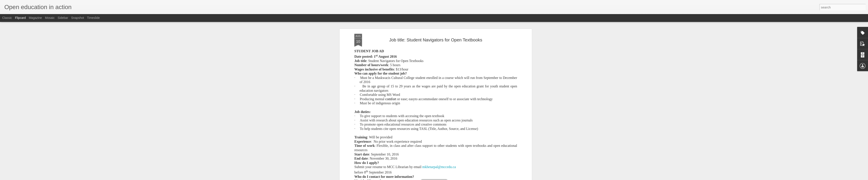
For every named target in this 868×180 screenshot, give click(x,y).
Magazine (35, 18)
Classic (7, 18)
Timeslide (93, 18)
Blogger (448, 178)
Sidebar (63, 18)
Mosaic (50, 18)
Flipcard (20, 18)
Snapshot (78, 18)
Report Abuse (460, 178)
